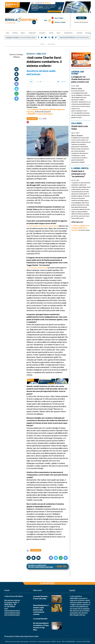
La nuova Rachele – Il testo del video (41, 597)
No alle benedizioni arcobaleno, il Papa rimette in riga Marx (41, 626)
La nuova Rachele (40, 619)
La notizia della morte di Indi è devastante (42, 226)
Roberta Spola (77, 89)
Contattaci (80, 33)
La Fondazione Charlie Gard (37, 268)
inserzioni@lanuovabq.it (12, 615)
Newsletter (81, 22)
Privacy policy (9, 636)
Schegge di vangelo (13, 37)
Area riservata (68, 33)
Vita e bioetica (51, 44)
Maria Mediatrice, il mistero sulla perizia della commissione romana (41, 610)
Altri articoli (48, 583)
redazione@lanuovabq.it (12, 611)
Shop (58, 33)
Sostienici (42, 33)
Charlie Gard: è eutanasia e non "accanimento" (79, 174)
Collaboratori (32, 33)
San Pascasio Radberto (67, 37)
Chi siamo (15, 33)
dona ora (81, 18)
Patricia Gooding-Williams (16, 56)
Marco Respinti (77, 136)
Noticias (60, 22)
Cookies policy (19, 636)
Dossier (51, 33)
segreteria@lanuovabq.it (12, 613)
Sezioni (23, 33)
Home (8, 33)
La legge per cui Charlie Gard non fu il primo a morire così (80, 79)
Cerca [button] (88, 33)
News (59, 18)
